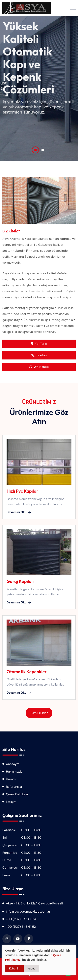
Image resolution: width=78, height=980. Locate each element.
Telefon (39, 355)
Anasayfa (13, 764)
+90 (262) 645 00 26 (22, 919)
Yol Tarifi (39, 344)
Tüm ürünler (39, 713)
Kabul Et (14, 968)
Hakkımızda (14, 772)
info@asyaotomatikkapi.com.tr (28, 912)
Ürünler (11, 779)
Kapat (31, 968)
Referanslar (14, 787)
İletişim (11, 802)
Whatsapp (39, 367)
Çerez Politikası (17, 794)
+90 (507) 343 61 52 (21, 927)
